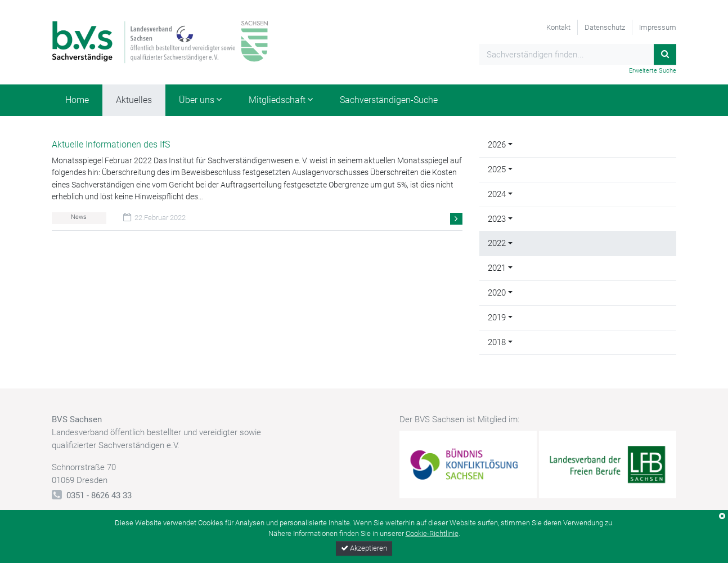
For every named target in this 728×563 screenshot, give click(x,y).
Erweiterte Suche (653, 71)
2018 (497, 342)
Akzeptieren (364, 548)
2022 (497, 243)
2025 (497, 169)
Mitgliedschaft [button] (277, 100)
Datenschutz (605, 27)
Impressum (658, 27)
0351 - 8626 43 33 (99, 495)
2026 (497, 145)
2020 (497, 293)
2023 (497, 219)
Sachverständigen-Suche (389, 100)
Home (77, 100)
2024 (497, 194)
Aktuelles (134, 100)
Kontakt (558, 27)
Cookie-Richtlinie (432, 533)
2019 (497, 318)
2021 (497, 268)
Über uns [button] (197, 100)
